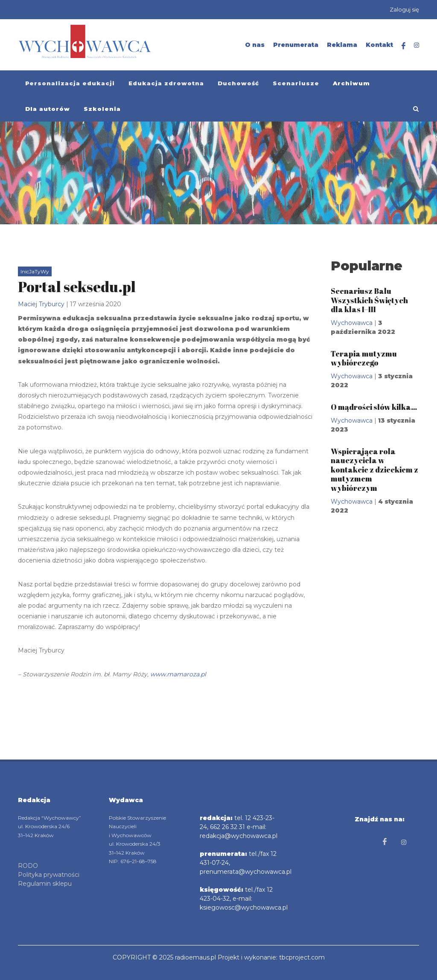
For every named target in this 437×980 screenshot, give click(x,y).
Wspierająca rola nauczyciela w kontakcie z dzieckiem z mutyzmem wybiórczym (374, 470)
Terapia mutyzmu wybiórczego (364, 358)
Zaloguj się (404, 9)
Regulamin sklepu (45, 884)
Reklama (342, 45)
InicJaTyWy (35, 271)
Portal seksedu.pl (77, 287)
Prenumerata (296, 45)
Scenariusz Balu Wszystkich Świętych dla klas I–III (369, 300)
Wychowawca (352, 323)
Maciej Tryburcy (41, 304)
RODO (28, 866)
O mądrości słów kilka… (374, 407)
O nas (255, 45)
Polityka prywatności (49, 875)
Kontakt (379, 45)
